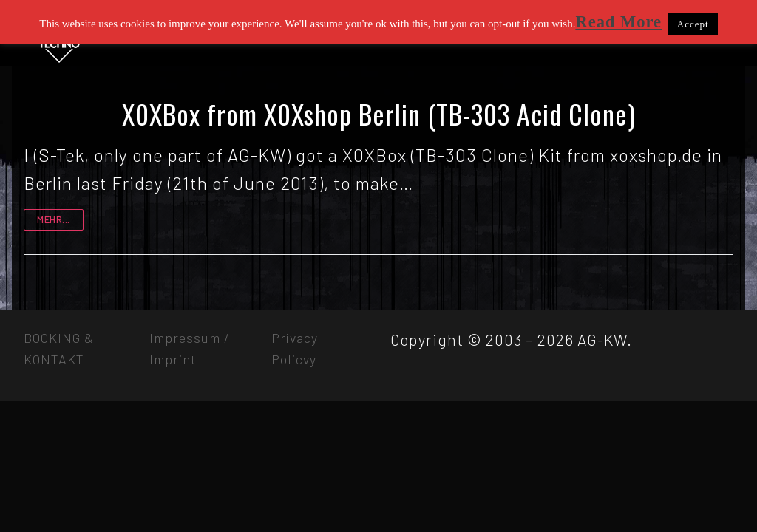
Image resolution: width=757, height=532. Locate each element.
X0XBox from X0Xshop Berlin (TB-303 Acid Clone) (379, 114)
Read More (618, 22)
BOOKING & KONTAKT (59, 348)
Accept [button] (693, 24)
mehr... (54, 219)
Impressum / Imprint (190, 348)
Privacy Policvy (295, 348)
